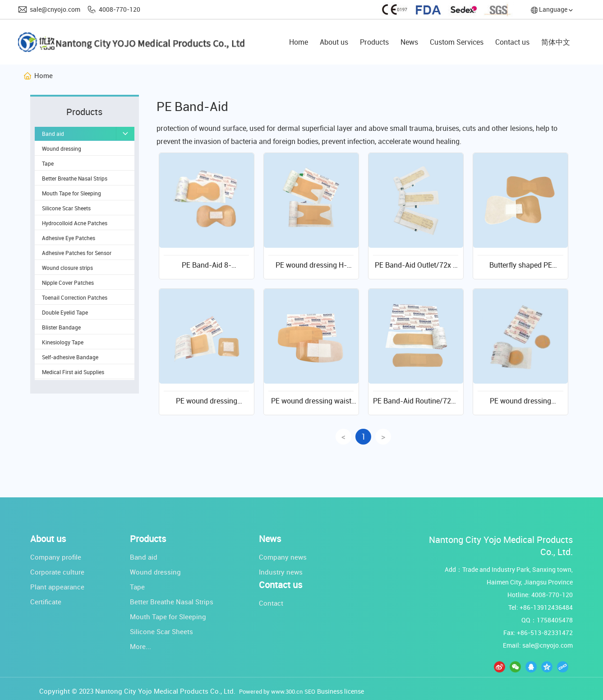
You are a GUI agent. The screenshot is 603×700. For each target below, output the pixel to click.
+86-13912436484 (546, 607)
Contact (271, 603)
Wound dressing (155, 572)
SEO (310, 691)
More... (140, 646)
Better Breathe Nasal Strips (172, 602)
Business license (341, 691)
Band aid (144, 557)
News (270, 539)
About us (48, 539)
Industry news (281, 572)
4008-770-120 (120, 9)
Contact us (281, 585)
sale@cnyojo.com (55, 9)
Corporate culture (57, 572)
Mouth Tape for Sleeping (168, 617)
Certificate (46, 602)
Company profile (56, 557)
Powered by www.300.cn (271, 691)
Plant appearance (57, 587)
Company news (283, 557)
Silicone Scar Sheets (161, 631)
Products (148, 539)
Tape (137, 587)
